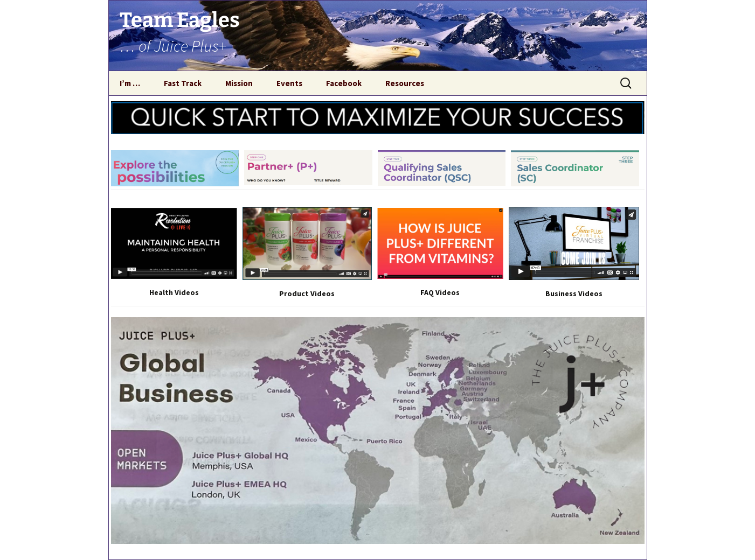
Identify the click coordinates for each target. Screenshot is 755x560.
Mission (239, 83)
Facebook (344, 83)
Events (289, 83)
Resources (405, 83)
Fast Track (183, 83)
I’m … (130, 83)
